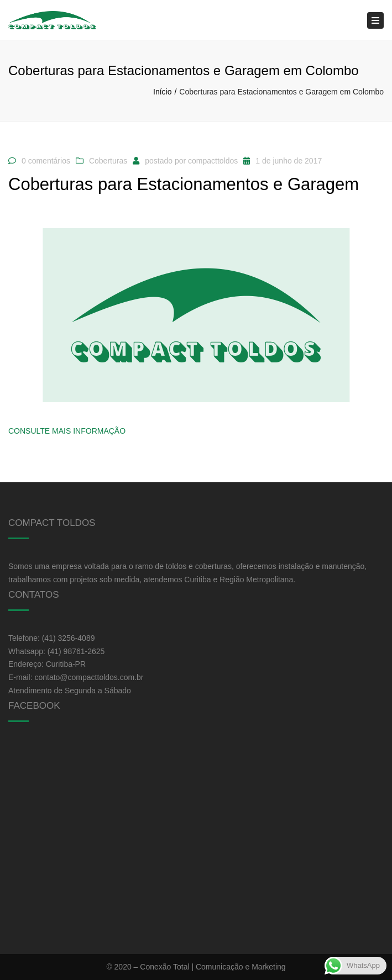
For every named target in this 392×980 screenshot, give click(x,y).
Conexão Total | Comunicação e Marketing (213, 967)
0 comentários (46, 161)
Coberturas (108, 161)
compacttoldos (213, 161)
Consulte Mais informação (67, 431)
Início (162, 92)
